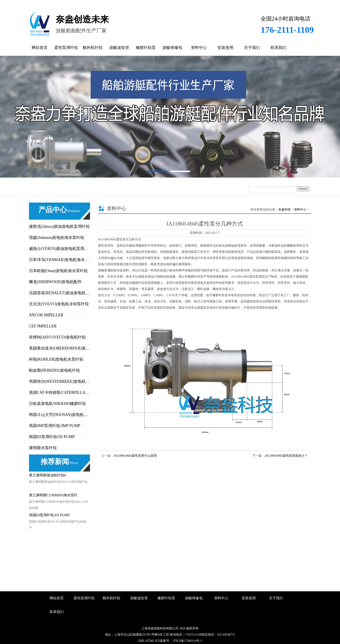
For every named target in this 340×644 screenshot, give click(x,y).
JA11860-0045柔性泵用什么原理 (135, 456)
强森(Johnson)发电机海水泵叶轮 (57, 238)
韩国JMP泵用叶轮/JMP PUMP (55, 426)
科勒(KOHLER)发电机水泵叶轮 (56, 359)
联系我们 (279, 48)
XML (141, 641)
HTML (150, 641)
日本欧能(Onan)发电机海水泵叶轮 (59, 271)
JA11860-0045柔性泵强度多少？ (286, 456)
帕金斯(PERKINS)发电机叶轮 (55, 370)
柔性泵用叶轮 (66, 48)
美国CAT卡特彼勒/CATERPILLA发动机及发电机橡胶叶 (60, 393)
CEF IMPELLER (43, 326)
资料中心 (199, 48)
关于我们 (252, 48)
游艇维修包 (172, 48)
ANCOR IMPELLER (46, 315)
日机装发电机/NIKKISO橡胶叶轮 (58, 404)
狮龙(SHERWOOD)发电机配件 (55, 282)
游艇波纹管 (119, 48)
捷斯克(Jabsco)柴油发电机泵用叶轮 (60, 226)
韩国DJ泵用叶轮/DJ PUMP (52, 437)
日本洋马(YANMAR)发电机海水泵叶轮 (60, 260)
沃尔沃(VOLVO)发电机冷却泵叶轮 (59, 304)
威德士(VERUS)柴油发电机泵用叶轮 (60, 249)
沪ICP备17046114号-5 (187, 641)
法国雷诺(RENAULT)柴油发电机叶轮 (60, 293)
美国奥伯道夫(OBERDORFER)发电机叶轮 (60, 348)
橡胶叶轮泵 (146, 48)
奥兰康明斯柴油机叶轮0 (48, 475)
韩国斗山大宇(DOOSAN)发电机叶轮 (60, 415)
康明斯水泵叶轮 (43, 448)
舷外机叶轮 (93, 48)
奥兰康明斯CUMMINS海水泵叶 (53, 495)
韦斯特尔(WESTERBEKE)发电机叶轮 (60, 381)
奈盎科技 (284, 210)
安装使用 (225, 48)
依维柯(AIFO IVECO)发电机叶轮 (57, 337)
